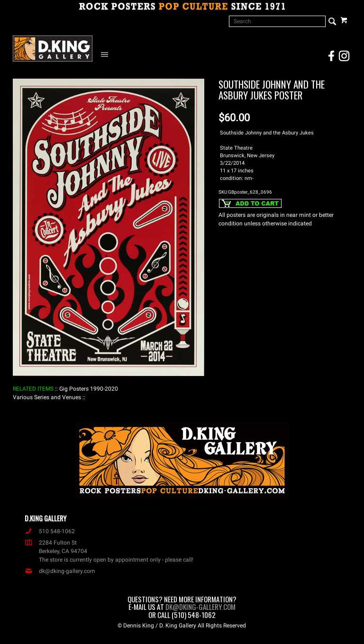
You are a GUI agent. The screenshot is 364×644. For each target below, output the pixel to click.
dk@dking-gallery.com (60, 571)
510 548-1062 (50, 531)
